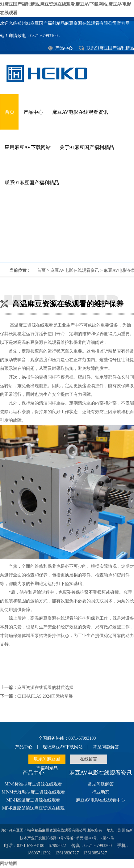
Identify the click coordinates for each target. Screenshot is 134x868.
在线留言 (89, 759)
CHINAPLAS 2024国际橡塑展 (45, 696)
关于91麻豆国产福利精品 (87, 147)
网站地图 (9, 864)
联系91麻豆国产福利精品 (110, 48)
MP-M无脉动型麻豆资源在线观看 (33, 792)
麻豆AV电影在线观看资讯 (80, 112)
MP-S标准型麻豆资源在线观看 (33, 784)
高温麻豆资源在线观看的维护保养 (67, 231)
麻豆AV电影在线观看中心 (100, 800)
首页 (10, 112)
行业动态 (101, 792)
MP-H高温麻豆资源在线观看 (33, 800)
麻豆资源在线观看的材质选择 (45, 688)
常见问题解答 (106, 747)
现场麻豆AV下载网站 (63, 747)
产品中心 (64, 48)
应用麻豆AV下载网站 (28, 147)
